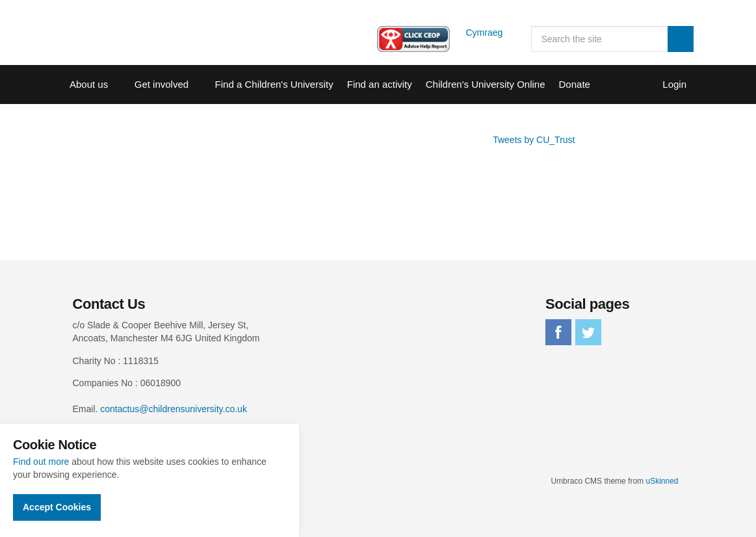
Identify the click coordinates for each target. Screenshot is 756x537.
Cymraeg (485, 33)
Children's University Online (486, 84)
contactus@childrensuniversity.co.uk (174, 409)
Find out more (41, 462)
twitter (588, 332)
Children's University (125, 33)
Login (674, 84)
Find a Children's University (274, 84)
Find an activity (380, 84)
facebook (558, 332)
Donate (575, 84)
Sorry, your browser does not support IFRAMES (273, 182)
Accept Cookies (57, 507)
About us (89, 84)
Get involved (162, 84)
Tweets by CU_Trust (534, 140)
